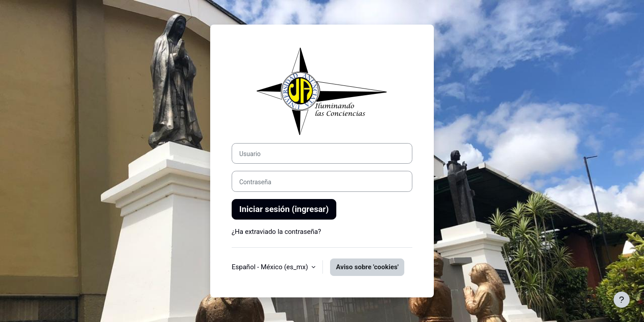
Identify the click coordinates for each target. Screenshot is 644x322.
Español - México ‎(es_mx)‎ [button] (271, 267)
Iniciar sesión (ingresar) (284, 209)
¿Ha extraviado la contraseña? (276, 232)
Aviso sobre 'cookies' (367, 267)
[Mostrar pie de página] (622, 300)
